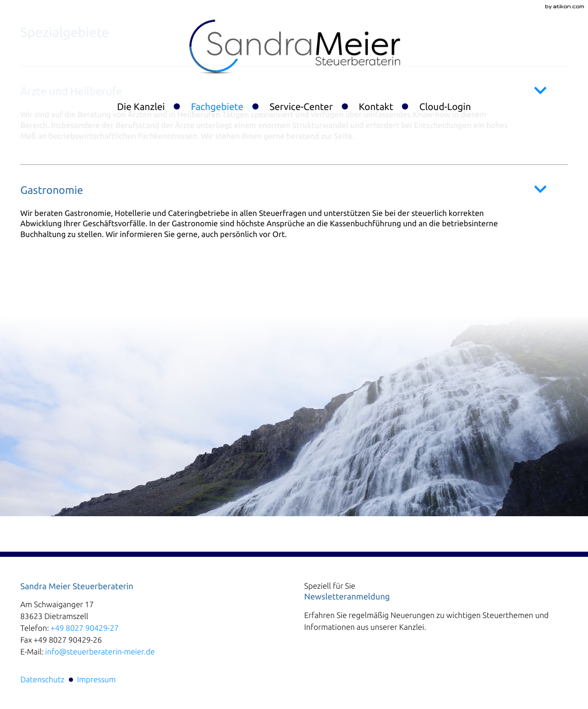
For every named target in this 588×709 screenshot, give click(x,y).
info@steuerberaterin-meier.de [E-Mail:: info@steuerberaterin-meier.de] (100, 652)
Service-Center (301, 107)
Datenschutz (42, 679)
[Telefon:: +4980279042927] (85, 628)
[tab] (294, 211)
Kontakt (376, 107)
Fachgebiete (217, 107)
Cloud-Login (445, 107)
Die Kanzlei (141, 107)
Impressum (96, 679)
